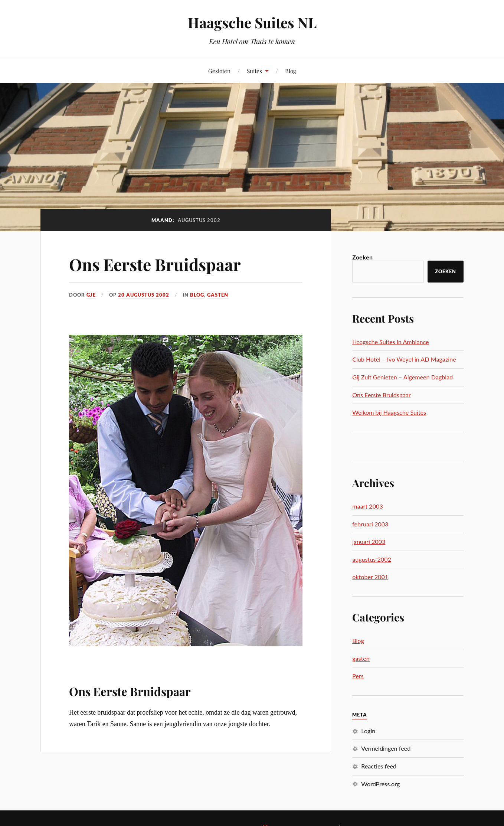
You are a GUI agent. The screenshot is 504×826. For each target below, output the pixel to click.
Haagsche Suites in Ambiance (390, 342)
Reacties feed (379, 766)
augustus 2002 (372, 559)
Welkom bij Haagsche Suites (389, 412)
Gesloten (219, 71)
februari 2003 (370, 524)
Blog (291, 71)
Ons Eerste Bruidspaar (155, 264)
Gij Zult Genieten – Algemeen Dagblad (402, 377)
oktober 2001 (370, 577)
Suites (254, 71)
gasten (218, 295)
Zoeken (362, 257)
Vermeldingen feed (386, 748)
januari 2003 (369, 541)
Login (368, 731)
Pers (358, 676)
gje (91, 295)
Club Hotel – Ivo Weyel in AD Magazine (404, 359)
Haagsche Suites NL (252, 22)
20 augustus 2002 (144, 295)
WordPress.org (380, 784)
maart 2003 (368, 506)
